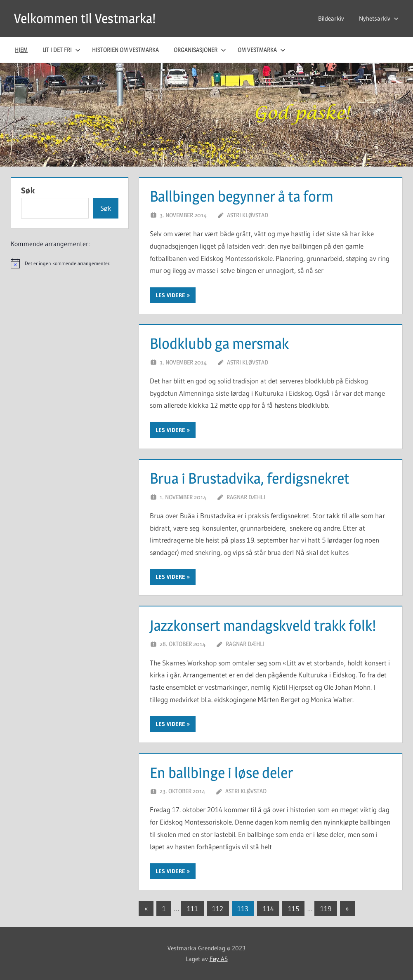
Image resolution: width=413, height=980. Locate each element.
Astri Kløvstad (248, 215)
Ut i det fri (61, 50)
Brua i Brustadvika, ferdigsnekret (250, 478)
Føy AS (219, 959)
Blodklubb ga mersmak (219, 343)
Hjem (21, 50)
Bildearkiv (331, 18)
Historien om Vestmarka (125, 50)
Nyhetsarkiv (379, 18)
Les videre (170, 295)
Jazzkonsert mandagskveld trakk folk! (263, 625)
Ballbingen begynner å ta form (242, 196)
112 (218, 908)
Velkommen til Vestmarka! (85, 18)
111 (192, 908)
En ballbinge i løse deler (221, 773)
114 (268, 908)
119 (326, 908)
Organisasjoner (200, 50)
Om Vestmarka (262, 50)
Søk (28, 190)
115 (294, 908)
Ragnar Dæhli (246, 497)
